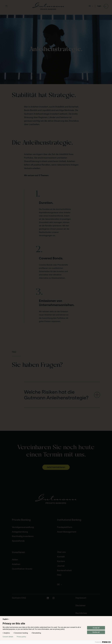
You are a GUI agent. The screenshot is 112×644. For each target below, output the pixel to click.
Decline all (96, 632)
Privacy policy (21, 637)
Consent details (8, 637)
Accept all (96, 628)
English (6, 619)
